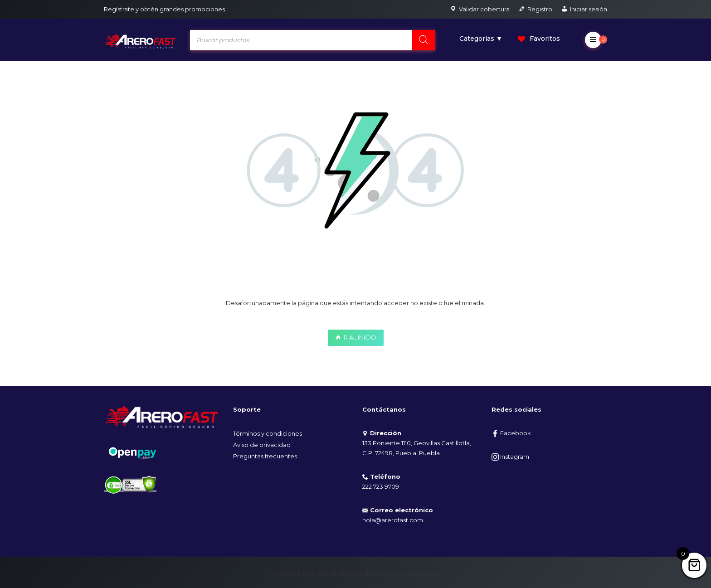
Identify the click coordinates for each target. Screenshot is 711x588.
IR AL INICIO (356, 337)
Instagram (510, 457)
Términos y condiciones (268, 433)
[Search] (424, 40)
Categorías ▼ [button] (481, 39)
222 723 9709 (381, 486)
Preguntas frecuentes (265, 456)
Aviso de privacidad (262, 445)
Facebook (511, 433)
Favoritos (539, 39)
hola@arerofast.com (393, 520)
